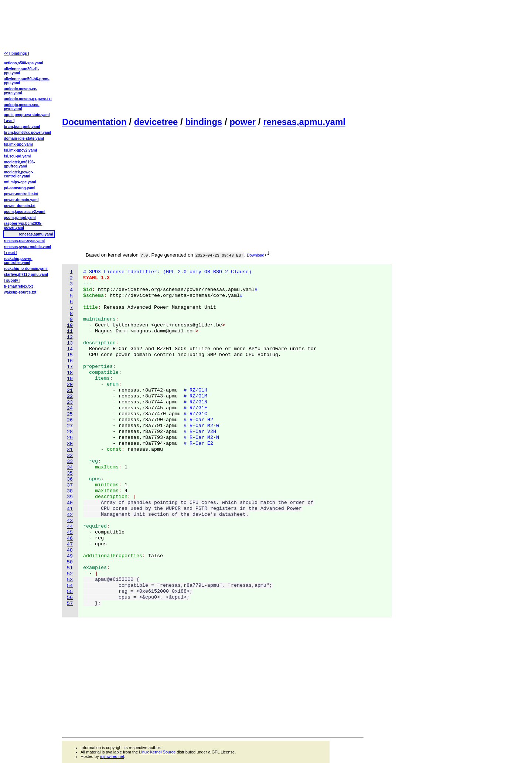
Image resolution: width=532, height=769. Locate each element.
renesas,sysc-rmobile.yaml (28, 247)
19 (70, 379)
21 (70, 391)
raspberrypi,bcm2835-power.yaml (23, 226)
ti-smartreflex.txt (18, 286)
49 (70, 556)
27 (70, 426)
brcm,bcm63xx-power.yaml (28, 133)
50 (70, 562)
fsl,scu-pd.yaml (18, 156)
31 (70, 450)
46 (70, 538)
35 (70, 473)
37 (70, 485)
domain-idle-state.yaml (24, 138)
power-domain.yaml (21, 200)
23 (70, 402)
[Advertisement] (213, 58)
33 (70, 462)
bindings (204, 122)
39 (70, 497)
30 (70, 444)
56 (70, 598)
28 (70, 432)
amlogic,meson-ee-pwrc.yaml (21, 91)
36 (70, 479)
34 (70, 468)
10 (70, 326)
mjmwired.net (112, 756)
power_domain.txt (20, 206)
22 (70, 397)
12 (70, 337)
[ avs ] (9, 121)
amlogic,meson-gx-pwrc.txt (28, 99)
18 (70, 373)
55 (70, 592)
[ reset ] (11, 253)
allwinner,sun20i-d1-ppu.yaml (22, 71)
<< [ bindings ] (17, 53)
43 (70, 521)
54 (70, 586)
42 (70, 515)
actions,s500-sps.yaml (24, 63)
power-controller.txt (21, 194)
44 (70, 527)
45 (70, 533)
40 (70, 503)
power (243, 122)
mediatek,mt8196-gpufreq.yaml (20, 164)
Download (259, 255)
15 (70, 355)
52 (70, 574)
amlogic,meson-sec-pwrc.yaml (22, 107)
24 (70, 408)
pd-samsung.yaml (20, 188)
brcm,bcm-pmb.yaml (22, 127)
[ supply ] (12, 280)
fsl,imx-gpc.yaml (18, 144)
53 (70, 580)
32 (70, 456)
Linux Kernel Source (157, 752)
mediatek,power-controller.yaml (19, 174)
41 (70, 509)
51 (70, 568)
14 (70, 349)
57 (70, 604)
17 (70, 367)
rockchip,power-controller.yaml (18, 261)
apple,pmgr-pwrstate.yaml (27, 115)
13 (70, 343)
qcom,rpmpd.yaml (20, 218)
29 (70, 438)
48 (70, 550)
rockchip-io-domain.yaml (26, 269)
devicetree (156, 122)
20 (70, 385)
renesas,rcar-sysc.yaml (25, 241)
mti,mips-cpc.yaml (20, 182)
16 (70, 361)
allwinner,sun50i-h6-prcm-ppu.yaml (27, 81)
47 (70, 544)
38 (70, 491)
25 (70, 414)
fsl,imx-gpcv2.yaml (21, 150)
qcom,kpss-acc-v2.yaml (25, 212)
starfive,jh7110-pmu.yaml (26, 275)
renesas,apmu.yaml (304, 122)
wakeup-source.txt (20, 292)
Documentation (94, 122)
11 (70, 331)
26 (70, 420)
